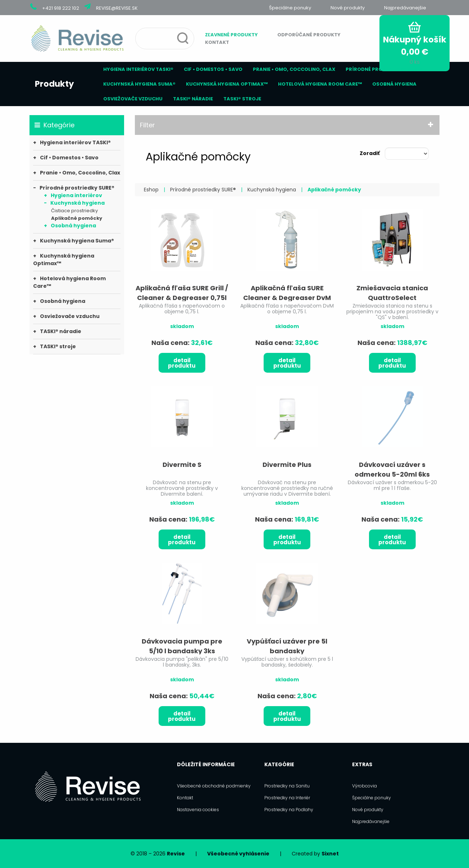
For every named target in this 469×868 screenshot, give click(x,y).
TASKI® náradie (193, 99)
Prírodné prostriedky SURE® (384, 69)
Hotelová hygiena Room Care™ (320, 84)
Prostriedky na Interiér (287, 798)
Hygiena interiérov (76, 195)
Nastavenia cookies (198, 810)
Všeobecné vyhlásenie (238, 854)
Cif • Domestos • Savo (213, 69)
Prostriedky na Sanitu (287, 786)
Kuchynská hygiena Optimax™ (227, 84)
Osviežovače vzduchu (133, 99)
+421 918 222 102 (61, 8)
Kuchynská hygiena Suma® (139, 84)
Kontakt (217, 42)
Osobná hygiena (394, 84)
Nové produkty (348, 8)
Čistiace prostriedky (74, 211)
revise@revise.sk (117, 8)
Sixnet (330, 854)
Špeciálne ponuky (290, 8)
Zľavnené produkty (231, 35)
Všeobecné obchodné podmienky (214, 786)
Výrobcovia (365, 786)
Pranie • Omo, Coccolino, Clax (294, 69)
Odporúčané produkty (309, 35)
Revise (176, 854)
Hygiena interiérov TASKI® (138, 69)
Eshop (151, 190)
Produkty (54, 84)
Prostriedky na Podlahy (289, 810)
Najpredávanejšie (405, 8)
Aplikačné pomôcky (77, 218)
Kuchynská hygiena (78, 203)
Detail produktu (182, 363)
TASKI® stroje (242, 99)
